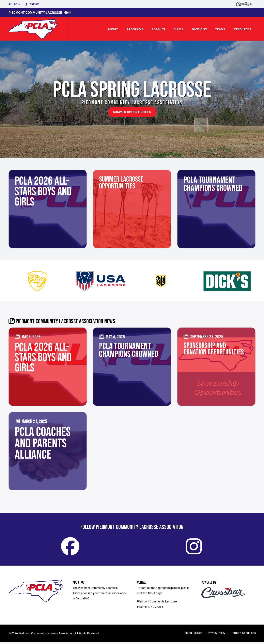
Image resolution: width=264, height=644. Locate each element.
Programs (135, 29)
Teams (220, 29)
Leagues (159, 29)
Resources (243, 29)
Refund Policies (192, 635)
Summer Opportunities (132, 112)
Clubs (178, 29)
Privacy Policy (217, 635)
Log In (14, 4)
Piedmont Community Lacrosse (35, 12)
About (113, 29)
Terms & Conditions (243, 635)
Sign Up (32, 4)
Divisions (199, 29)
